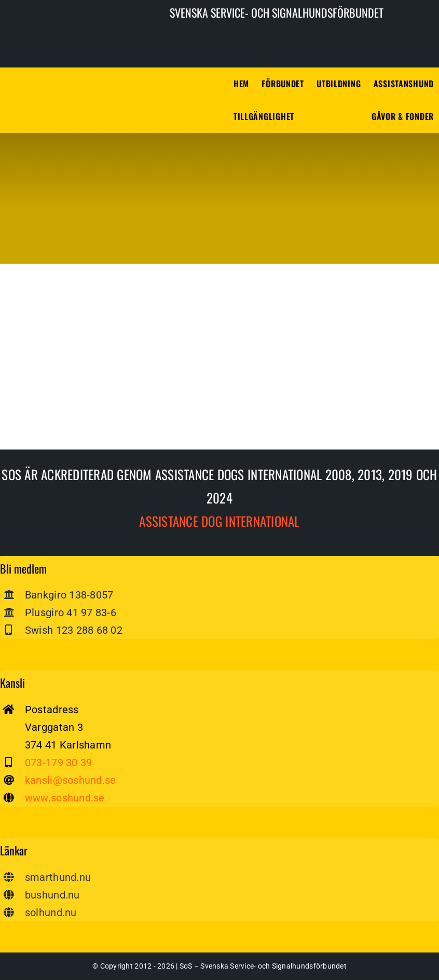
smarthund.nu (58, 877)
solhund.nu (51, 913)
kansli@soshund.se (70, 780)
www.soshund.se (65, 798)
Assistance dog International (219, 521)
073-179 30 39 (58, 763)
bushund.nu (52, 895)
